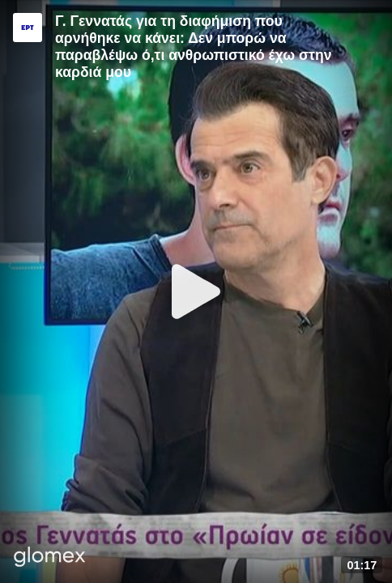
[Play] (196, 291)
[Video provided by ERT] (28, 28)
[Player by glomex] (50, 558)
